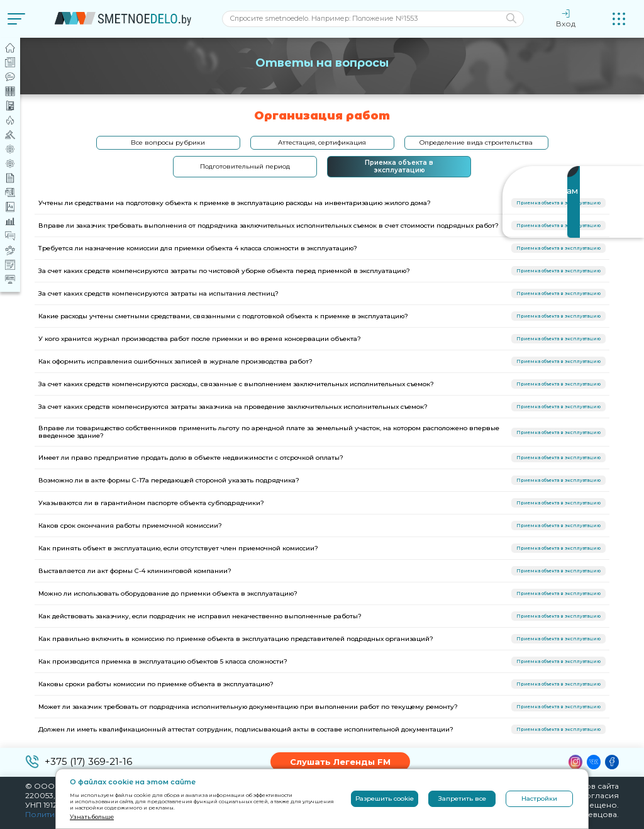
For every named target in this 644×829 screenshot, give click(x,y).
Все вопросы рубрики (168, 142)
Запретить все (462, 798)
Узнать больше (92, 817)
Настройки (539, 798)
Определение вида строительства (476, 142)
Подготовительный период (245, 166)
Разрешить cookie (385, 798)
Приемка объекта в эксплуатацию (399, 166)
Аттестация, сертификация (322, 142)
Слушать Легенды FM (340, 762)
